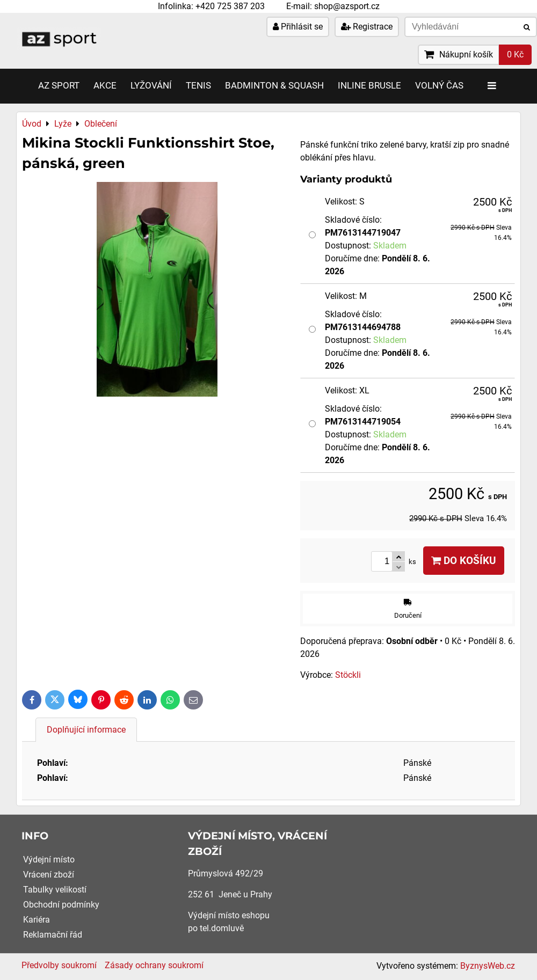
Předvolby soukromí (59, 965)
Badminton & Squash (274, 86)
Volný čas (439, 86)
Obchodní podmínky (61, 905)
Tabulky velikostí (55, 890)
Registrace (367, 27)
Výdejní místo (49, 860)
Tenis (198, 86)
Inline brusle (369, 86)
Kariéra (37, 920)
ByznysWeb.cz (488, 966)
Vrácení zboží (49, 875)
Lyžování (151, 86)
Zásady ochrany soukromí (154, 965)
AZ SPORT (59, 86)
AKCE (105, 86)
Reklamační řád (53, 935)
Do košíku (464, 561)
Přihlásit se (298, 27)
